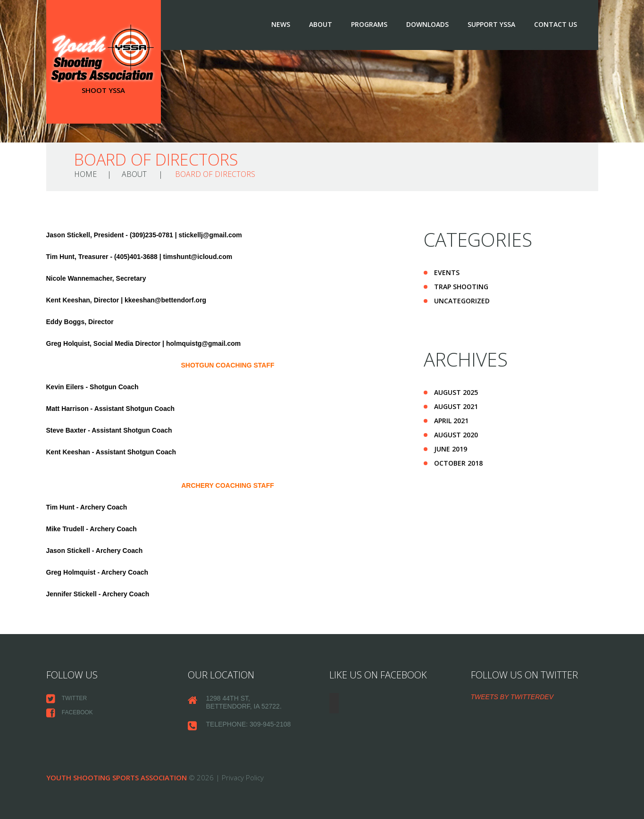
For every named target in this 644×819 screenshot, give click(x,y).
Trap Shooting (461, 287)
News (281, 24)
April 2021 (451, 421)
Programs (369, 24)
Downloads (427, 24)
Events (447, 272)
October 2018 (458, 463)
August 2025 (456, 392)
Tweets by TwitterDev (512, 697)
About (321, 24)
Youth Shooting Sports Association (117, 777)
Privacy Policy (243, 777)
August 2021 (456, 406)
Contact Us (556, 24)
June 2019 (451, 449)
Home (85, 174)
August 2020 (456, 435)
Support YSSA (491, 24)
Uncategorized (462, 301)
